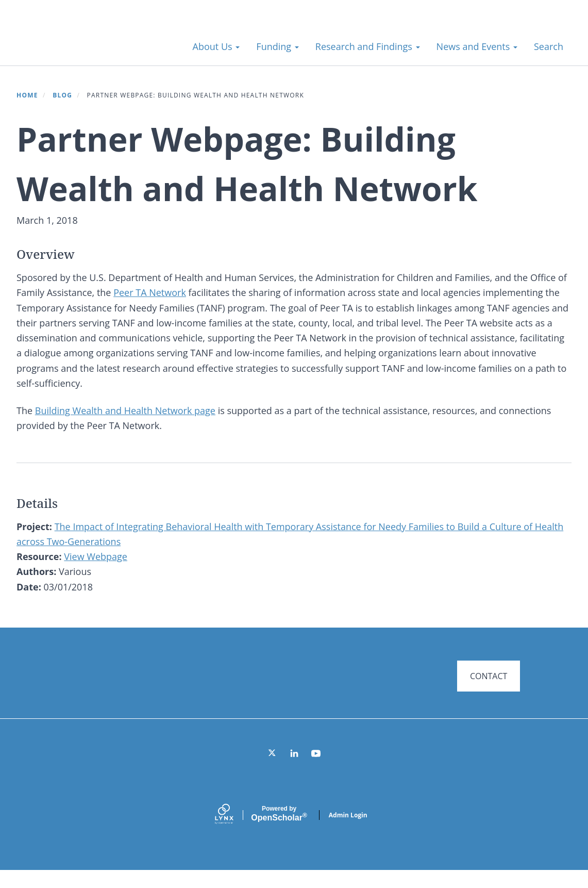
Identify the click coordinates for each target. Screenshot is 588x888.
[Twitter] (273, 771)
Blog (62, 95)
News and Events (477, 46)
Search (549, 46)
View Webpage (96, 556)
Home (27, 95)
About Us (216, 46)
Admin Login (348, 833)
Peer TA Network (150, 292)
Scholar (279, 831)
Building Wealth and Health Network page (125, 410)
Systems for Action (100, 41)
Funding (277, 46)
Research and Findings (368, 46)
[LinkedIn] (294, 771)
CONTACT (489, 676)
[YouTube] (316, 771)
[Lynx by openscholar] (233, 833)
